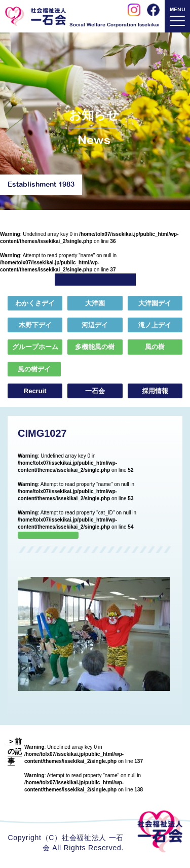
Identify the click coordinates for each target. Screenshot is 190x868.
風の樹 (155, 347)
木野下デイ (35, 325)
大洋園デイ (155, 304)
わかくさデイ (35, 304)
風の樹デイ (34, 369)
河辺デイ (95, 325)
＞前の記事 (15, 751)
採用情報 (155, 391)
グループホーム (35, 347)
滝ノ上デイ (155, 325)
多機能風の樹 (95, 347)
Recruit (35, 391)
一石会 (95, 391)
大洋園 (95, 304)
